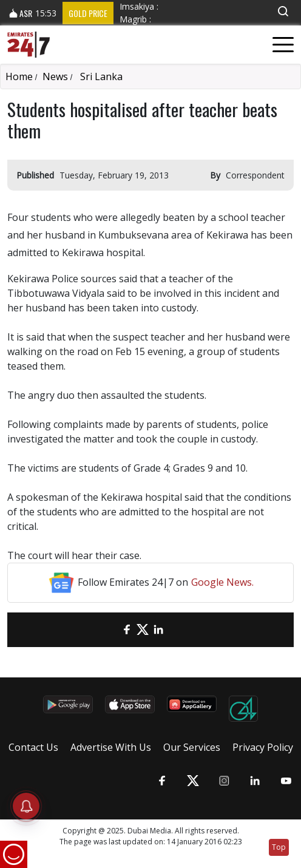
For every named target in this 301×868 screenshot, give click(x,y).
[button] (283, 11)
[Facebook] (127, 630)
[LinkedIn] (158, 630)
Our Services (192, 747)
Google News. (222, 582)
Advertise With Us (111, 747)
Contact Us (33, 747)
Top (279, 847)
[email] (111, 630)
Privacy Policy (263, 747)
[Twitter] (143, 630)
